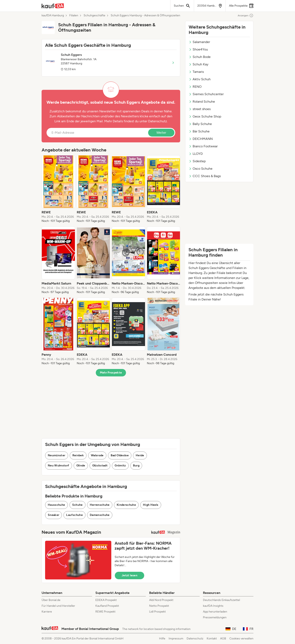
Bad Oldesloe (120, 455)
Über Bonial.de (51, 600)
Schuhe (77, 505)
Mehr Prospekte (111, 373)
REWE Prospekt (105, 612)
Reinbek (78, 455)
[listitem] (58, 189)
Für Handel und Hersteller (58, 606)
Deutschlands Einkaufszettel (221, 600)
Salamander (199, 42)
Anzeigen (246, 16)
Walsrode (97, 455)
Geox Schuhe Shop (205, 116)
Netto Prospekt (159, 606)
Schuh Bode (200, 57)
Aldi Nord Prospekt (161, 600)
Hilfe (162, 639)
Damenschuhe (100, 515)
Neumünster (57, 455)
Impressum (176, 639)
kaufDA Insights (213, 606)
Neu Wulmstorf (59, 466)
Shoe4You (198, 49)
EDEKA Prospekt (106, 600)
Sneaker (53, 515)
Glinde (81, 466)
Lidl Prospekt (157, 612)
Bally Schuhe (200, 124)
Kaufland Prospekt (107, 606)
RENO (195, 87)
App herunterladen (215, 612)
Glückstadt (100, 466)
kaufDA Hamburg (53, 16)
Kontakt (212, 639)
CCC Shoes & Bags (205, 176)
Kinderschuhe (126, 505)
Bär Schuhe (199, 131)
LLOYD (196, 154)
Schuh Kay (198, 64)
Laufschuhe (74, 515)
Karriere (47, 612)
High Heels (151, 505)
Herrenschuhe (100, 505)
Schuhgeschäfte (94, 16)
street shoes (200, 109)
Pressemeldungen (215, 617)
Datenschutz (158, 121)
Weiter (161, 133)
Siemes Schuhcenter (206, 94)
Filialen (74, 16)
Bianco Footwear (203, 146)
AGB (223, 639)
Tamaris (196, 72)
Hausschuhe (56, 505)
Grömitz (120, 466)
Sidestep (197, 161)
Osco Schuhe (201, 169)
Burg (136, 466)
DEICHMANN (201, 139)
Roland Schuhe (202, 102)
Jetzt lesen (130, 575)
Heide (140, 455)
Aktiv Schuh (200, 79)
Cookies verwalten (241, 639)
